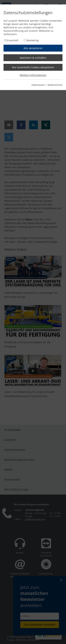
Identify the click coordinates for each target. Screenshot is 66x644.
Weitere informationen (33, 75)
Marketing (33, 40)
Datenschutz (55, 85)
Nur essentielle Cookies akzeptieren (33, 67)
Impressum (38, 85)
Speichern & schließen (33, 58)
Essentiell (13, 40)
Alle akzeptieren (33, 48)
